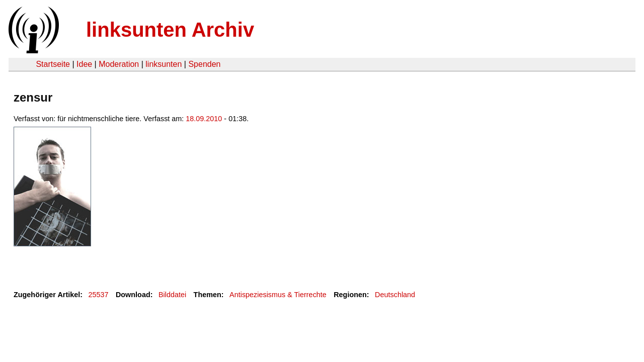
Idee (84, 64)
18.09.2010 (204, 119)
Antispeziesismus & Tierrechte (278, 295)
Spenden (204, 64)
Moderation (119, 64)
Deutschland (395, 295)
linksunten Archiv (170, 30)
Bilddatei (172, 295)
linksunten (164, 64)
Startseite (53, 64)
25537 (99, 295)
